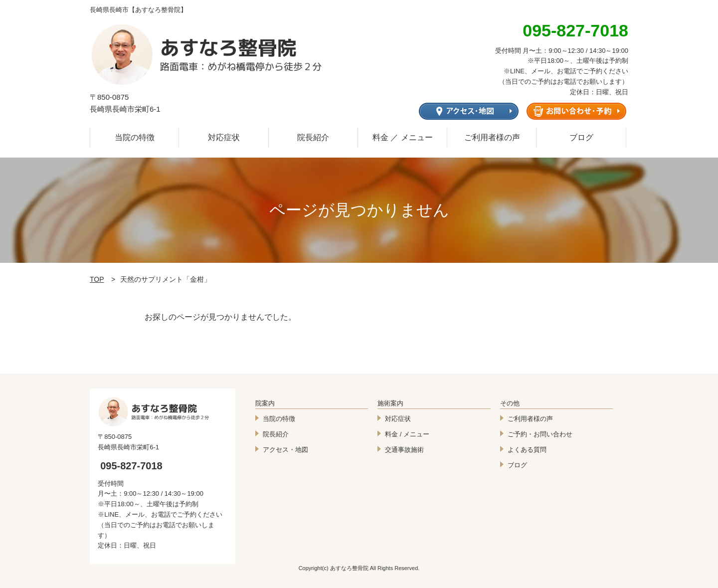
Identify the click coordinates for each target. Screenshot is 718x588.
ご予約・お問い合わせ (540, 434)
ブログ (581, 137)
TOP (97, 279)
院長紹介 (313, 137)
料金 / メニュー (407, 434)
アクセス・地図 (285, 450)
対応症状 (224, 137)
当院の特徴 (135, 137)
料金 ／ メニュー (403, 137)
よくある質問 (527, 450)
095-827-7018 (131, 466)
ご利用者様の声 (492, 137)
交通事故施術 (404, 450)
